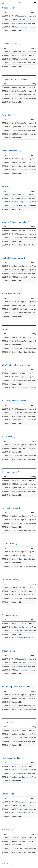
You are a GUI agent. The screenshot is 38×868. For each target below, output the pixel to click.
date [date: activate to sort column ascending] (6, 12)
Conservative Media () (11, 44)
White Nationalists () (11, 579)
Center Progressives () (12, 151)
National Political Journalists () (16, 222)
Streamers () (7, 830)
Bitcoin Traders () (9, 651)
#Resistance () (8, 8)
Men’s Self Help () (10, 544)
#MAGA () (6, 187)
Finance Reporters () (11, 508)
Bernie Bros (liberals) (11, 294)
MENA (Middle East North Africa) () (17, 365)
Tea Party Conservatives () (13, 258)
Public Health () (9, 437)
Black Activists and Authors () (15, 401)
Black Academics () (10, 472)
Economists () (8, 722)
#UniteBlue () (7, 115)
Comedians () (8, 794)
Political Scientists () (11, 615)
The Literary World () (11, 758)
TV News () (7, 329)
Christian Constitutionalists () (15, 79)
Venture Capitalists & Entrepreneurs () (18, 687)
